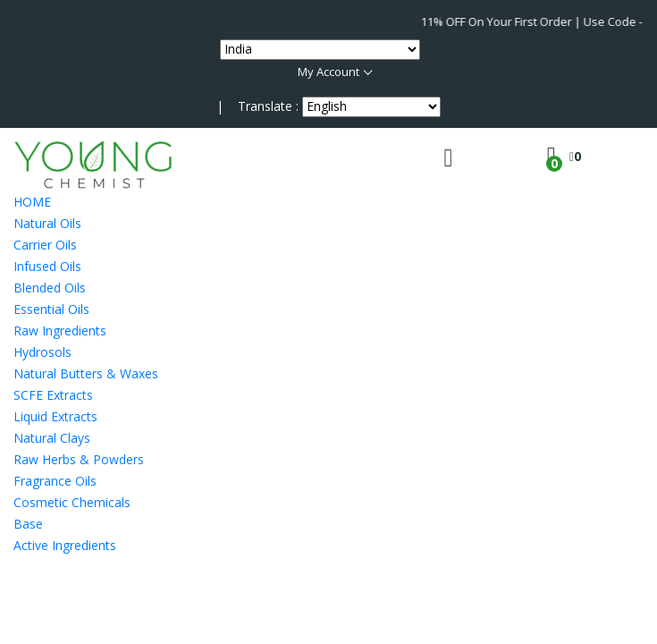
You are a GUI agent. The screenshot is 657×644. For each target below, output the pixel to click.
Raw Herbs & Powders (79, 459)
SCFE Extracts (53, 395)
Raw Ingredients (60, 330)
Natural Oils (47, 223)
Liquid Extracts (55, 416)
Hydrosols (42, 352)
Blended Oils (50, 288)
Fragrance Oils (55, 481)
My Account (328, 72)
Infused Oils (47, 266)
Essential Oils (51, 309)
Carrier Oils (45, 245)
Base (28, 524)
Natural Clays (52, 438)
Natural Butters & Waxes (86, 373)
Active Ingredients (65, 545)
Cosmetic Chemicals (72, 502)
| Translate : (257, 106)
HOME (32, 202)
